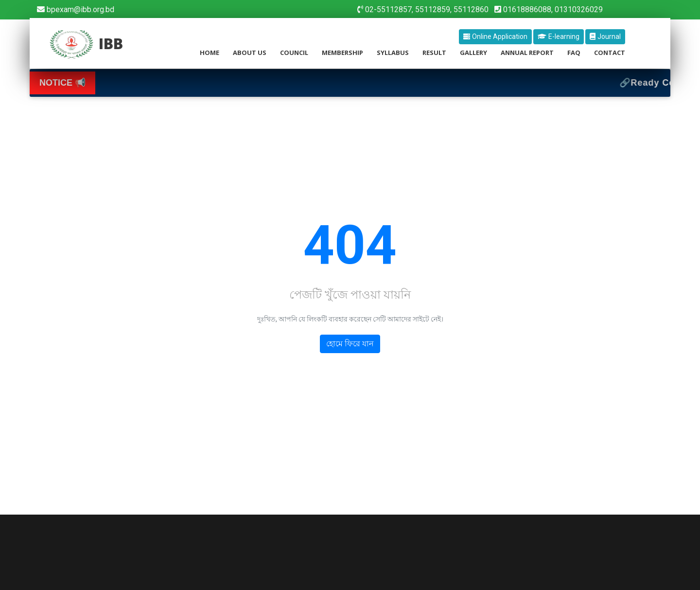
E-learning (559, 36)
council (294, 53)
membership (342, 53)
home (210, 53)
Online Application (495, 36)
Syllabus (393, 53)
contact (610, 53)
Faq (574, 53)
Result (434, 53)
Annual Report (527, 53)
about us (250, 53)
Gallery (473, 53)
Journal (605, 36)
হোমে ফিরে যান (350, 344)
